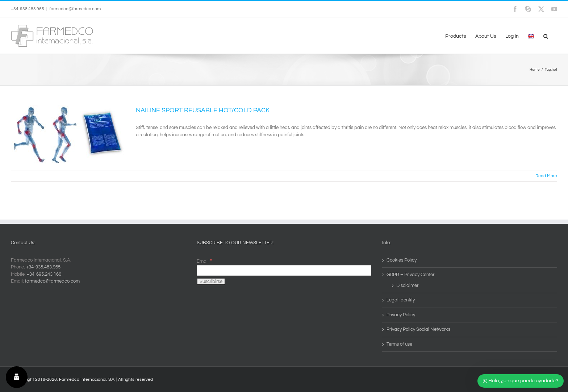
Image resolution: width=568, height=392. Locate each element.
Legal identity (401, 300)
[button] (546, 36)
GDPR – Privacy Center (410, 275)
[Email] (284, 270)
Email (204, 261)
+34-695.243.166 (44, 274)
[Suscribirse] (211, 282)
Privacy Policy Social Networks (418, 329)
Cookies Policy (402, 260)
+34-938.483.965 (43, 267)
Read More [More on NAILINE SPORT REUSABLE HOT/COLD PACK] (546, 176)
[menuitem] (531, 36)
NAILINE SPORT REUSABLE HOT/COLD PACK (203, 110)
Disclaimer (407, 285)
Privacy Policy (401, 315)
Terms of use (399, 344)
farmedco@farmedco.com (75, 9)
